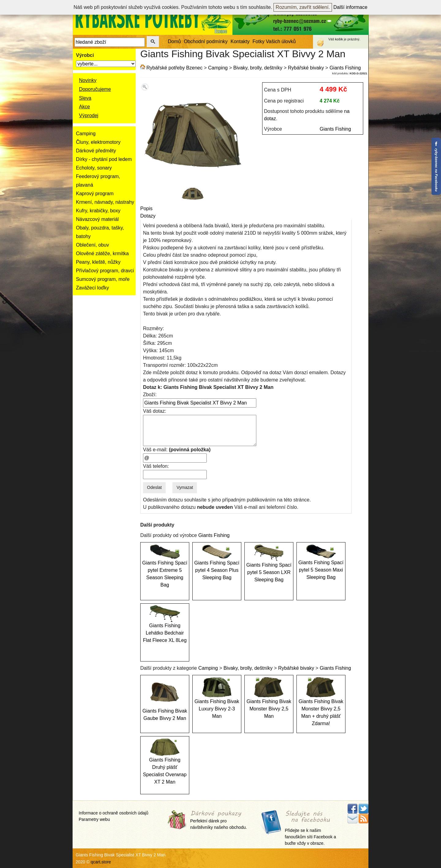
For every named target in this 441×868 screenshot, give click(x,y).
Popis (146, 209)
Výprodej (89, 115)
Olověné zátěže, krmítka (102, 253)
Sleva (85, 98)
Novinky (88, 80)
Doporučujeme (95, 89)
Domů (174, 41)
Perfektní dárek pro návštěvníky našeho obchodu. (219, 820)
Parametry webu (94, 819)
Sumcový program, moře (103, 279)
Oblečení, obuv (92, 245)
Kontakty (240, 41)
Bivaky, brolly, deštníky (258, 68)
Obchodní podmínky (206, 41)
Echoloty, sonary (94, 168)
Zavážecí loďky (92, 288)
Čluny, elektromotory (98, 142)
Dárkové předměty (96, 151)
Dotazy (148, 216)
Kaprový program (95, 194)
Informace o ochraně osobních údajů (113, 813)
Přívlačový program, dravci (105, 271)
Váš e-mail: (177, 450)
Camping (86, 134)
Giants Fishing (345, 68)
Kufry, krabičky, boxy (98, 211)
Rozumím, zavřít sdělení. (303, 7)
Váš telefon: (156, 466)
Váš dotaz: (155, 411)
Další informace (351, 7)
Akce (85, 107)
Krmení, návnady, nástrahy (105, 202)
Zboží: (150, 395)
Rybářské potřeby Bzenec (174, 68)
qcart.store (101, 862)
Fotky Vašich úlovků (274, 41)
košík (339, 39)
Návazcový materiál (97, 219)
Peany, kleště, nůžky (98, 262)
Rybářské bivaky (306, 68)
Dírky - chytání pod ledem (104, 159)
